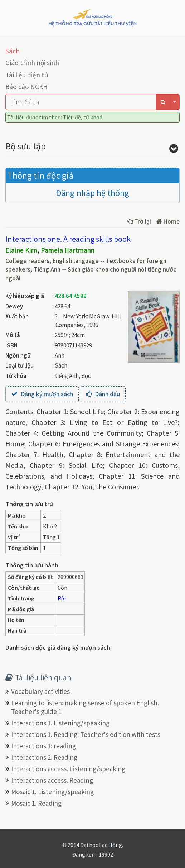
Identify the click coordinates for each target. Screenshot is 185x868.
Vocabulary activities (40, 691)
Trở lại (139, 221)
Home (168, 221)
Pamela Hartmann (68, 250)
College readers (27, 261)
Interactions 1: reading (43, 746)
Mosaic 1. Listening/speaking (52, 792)
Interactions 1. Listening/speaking (60, 723)
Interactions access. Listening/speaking (68, 769)
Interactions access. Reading (52, 780)
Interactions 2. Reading (44, 757)
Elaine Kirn (21, 250)
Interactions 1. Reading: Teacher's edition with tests (86, 734)
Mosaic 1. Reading (36, 803)
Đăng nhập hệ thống (92, 193)
